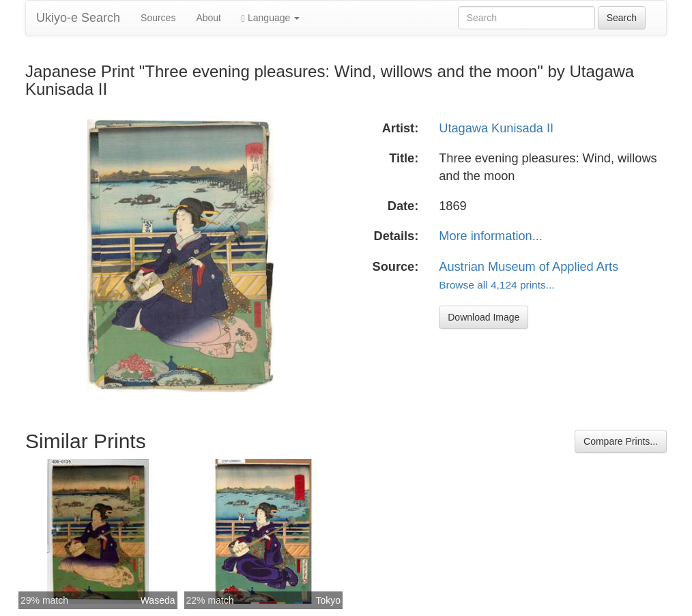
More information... (491, 236)
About (208, 18)
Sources (158, 18)
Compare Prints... (621, 441)
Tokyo (328, 600)
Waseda (158, 600)
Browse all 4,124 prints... (496, 285)
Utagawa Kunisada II (496, 128)
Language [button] (271, 18)
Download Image (484, 317)
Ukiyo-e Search (78, 18)
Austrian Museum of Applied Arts (529, 267)
